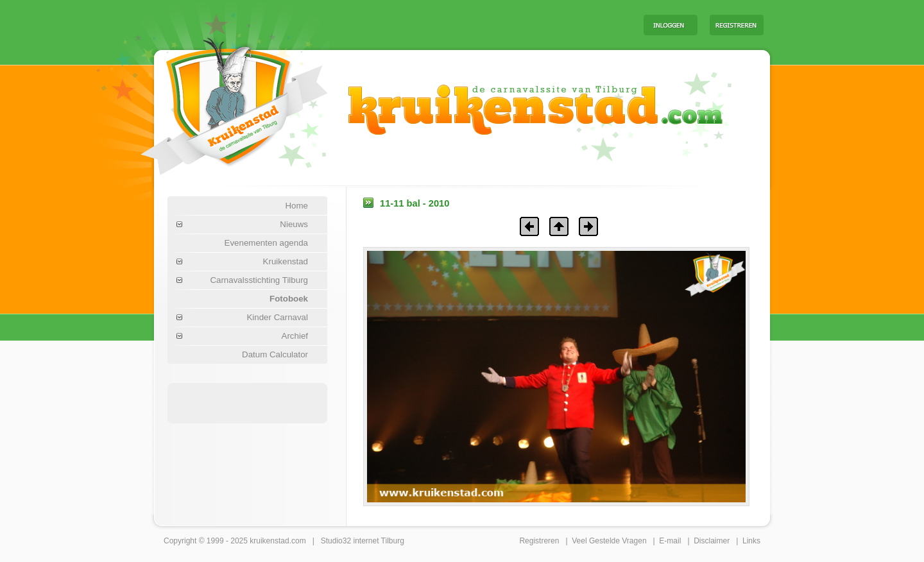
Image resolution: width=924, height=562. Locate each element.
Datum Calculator (275, 354)
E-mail (670, 541)
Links (751, 541)
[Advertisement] (474, 24)
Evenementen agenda (266, 243)
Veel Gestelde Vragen (609, 541)
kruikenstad (269, 541)
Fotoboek (289, 299)
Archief (295, 336)
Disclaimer (712, 541)
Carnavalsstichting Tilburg (259, 280)
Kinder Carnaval (277, 317)
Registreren (539, 541)
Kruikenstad (286, 261)
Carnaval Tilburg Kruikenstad (212, 102)
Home (296, 206)
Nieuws (294, 224)
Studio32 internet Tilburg (363, 541)
